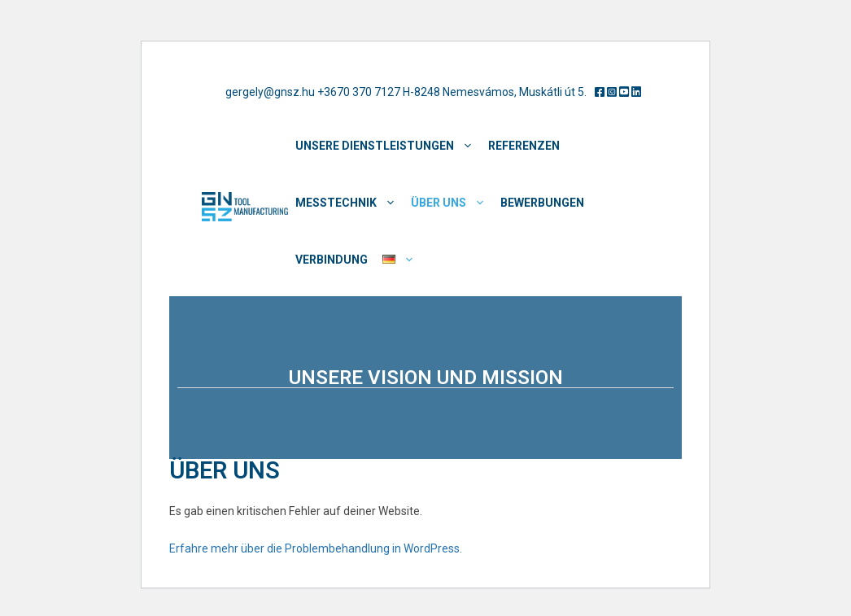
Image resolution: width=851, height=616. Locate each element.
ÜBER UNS (452, 203)
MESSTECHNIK (349, 203)
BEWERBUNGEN (542, 203)
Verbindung (332, 260)
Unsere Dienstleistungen (388, 146)
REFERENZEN (524, 146)
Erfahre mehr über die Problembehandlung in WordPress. (316, 548)
